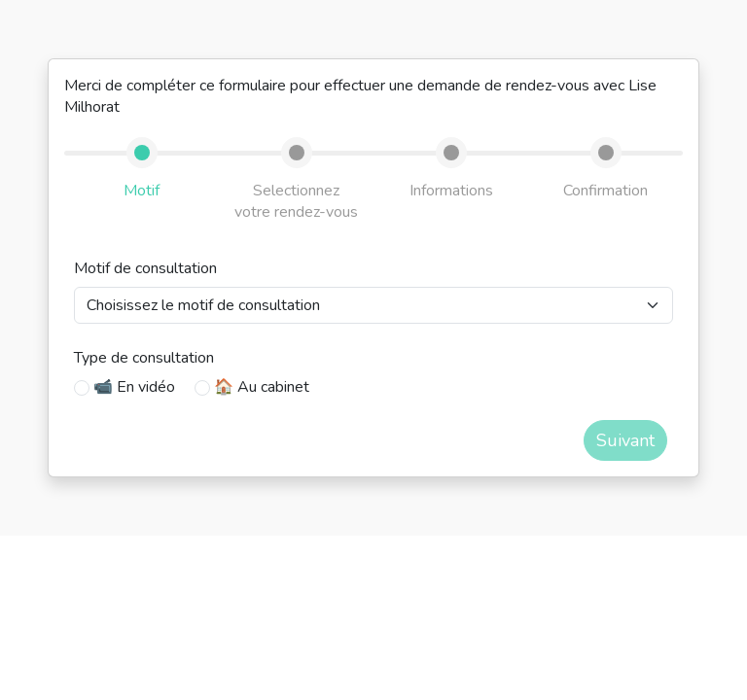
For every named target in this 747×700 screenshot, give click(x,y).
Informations (451, 191)
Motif (142, 191)
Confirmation (605, 191)
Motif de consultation (145, 268)
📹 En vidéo (134, 387)
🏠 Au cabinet (262, 387)
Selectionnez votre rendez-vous (296, 201)
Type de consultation (144, 358)
